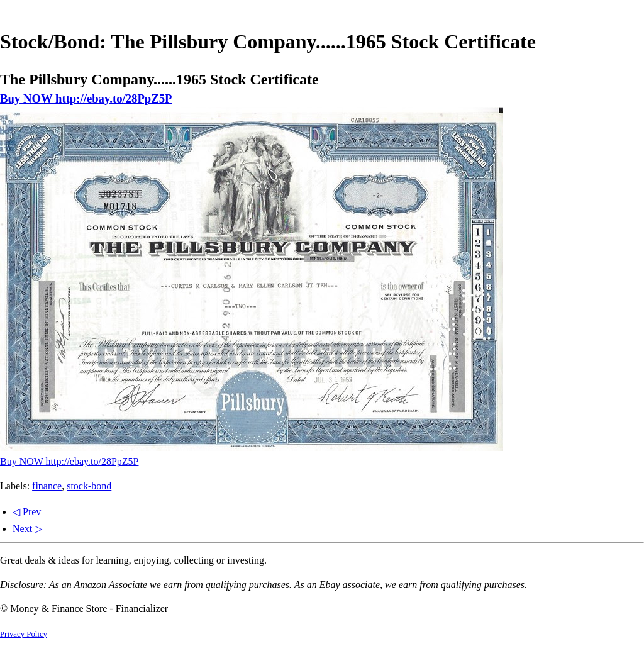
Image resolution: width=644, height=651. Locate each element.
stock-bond (89, 486)
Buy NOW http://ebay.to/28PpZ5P (86, 98)
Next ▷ (27, 529)
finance (47, 486)
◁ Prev (27, 512)
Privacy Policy (24, 634)
